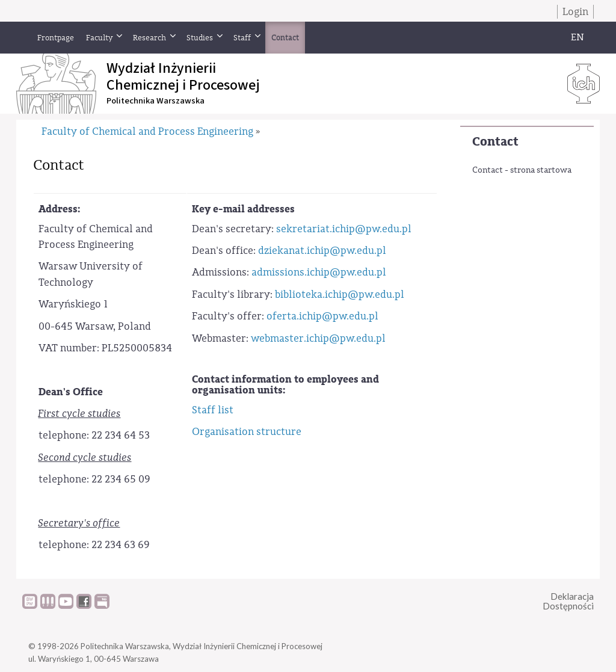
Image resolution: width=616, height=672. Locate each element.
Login (575, 12)
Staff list (213, 410)
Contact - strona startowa (522, 170)
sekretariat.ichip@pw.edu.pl (344, 229)
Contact (495, 142)
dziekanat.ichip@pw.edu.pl (322, 251)
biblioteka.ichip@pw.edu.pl (340, 294)
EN (577, 37)
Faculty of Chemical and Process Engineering (147, 131)
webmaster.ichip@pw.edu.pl (318, 338)
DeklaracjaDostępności (568, 601)
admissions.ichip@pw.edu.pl (319, 272)
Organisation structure (247, 432)
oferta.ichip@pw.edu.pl (322, 316)
